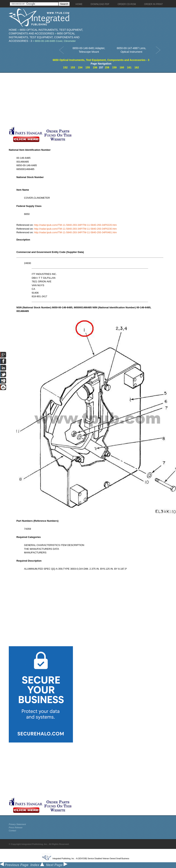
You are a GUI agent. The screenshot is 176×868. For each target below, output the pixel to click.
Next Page (57, 865)
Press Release (16, 828)
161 (129, 67)
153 (73, 67)
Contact (12, 831)
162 (137, 67)
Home (13, 30)
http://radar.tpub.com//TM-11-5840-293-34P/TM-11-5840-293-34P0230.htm (75, 229)
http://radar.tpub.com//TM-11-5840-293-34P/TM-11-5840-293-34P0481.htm (75, 232)
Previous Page (14, 865)
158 (107, 67)
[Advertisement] (63, 100)
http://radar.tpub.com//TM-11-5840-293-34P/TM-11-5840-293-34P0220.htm (75, 225)
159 (114, 67)
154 (80, 67)
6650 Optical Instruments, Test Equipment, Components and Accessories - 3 (44, 37)
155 (88, 67)
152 (65, 67)
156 (95, 67)
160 (122, 67)
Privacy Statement (17, 824)
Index (37, 865)
